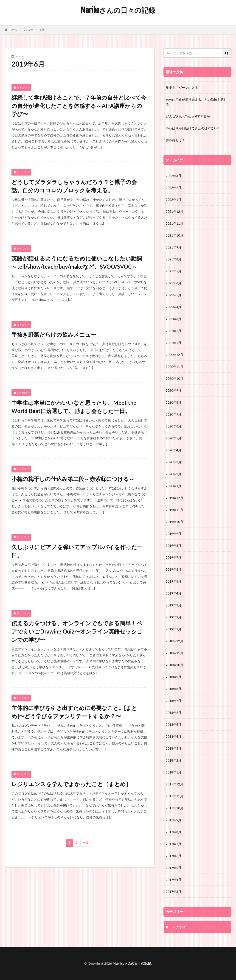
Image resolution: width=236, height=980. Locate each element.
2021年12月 (174, 211)
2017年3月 (174, 892)
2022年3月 (174, 176)
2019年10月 (174, 522)
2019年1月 (174, 629)
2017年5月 (174, 868)
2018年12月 (174, 641)
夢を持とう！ (175, 140)
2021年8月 (174, 259)
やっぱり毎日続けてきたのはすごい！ (193, 128)
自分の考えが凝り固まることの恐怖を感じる (196, 102)
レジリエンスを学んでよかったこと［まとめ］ (71, 784)
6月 (42, 30)
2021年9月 (174, 247)
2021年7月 (174, 271)
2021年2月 (174, 331)
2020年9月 (174, 390)
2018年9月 (174, 677)
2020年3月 (174, 462)
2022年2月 (174, 188)
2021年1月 (174, 343)
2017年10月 (174, 808)
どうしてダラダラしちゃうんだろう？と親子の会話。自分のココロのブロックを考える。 (74, 186)
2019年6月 (174, 569)
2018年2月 (174, 760)
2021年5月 (174, 295)
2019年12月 (174, 498)
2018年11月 (174, 653)
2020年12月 (174, 355)
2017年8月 (174, 832)
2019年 (28, 30)
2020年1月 (174, 486)
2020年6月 (174, 426)
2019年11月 (174, 510)
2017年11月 (174, 796)
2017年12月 (174, 784)
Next (86, 843)
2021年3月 (174, 319)
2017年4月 (174, 880)
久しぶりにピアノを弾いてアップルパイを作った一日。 (77, 551)
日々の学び (23, 88)
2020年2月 (174, 474)
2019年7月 (174, 557)
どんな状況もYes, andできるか (188, 116)
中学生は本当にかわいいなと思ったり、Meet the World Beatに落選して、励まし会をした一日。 (74, 407)
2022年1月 (174, 200)
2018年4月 (174, 736)
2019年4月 (174, 593)
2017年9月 (174, 820)
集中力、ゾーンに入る (182, 88)
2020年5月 (174, 438)
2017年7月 (174, 844)
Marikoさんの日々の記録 (118, 10)
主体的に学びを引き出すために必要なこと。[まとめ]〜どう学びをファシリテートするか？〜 (74, 712)
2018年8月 (174, 689)
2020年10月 (174, 378)
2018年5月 (174, 725)
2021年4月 (174, 307)
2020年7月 (174, 414)
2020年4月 (174, 450)
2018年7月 (174, 701)
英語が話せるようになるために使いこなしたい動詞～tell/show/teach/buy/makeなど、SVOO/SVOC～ (77, 262)
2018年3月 (174, 748)
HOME (13, 30)
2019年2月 (174, 617)
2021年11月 (174, 223)
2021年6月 (174, 283)
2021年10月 (174, 235)
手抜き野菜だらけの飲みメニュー (54, 334)
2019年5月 (174, 581)
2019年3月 (174, 605)
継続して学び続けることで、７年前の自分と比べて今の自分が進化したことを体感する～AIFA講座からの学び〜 (79, 106)
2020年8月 (174, 402)
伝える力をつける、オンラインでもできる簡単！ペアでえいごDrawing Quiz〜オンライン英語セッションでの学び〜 (77, 631)
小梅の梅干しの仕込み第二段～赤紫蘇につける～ (73, 479)
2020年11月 (174, 367)
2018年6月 (174, 713)
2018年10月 (174, 665)
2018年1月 (174, 772)
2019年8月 (174, 546)
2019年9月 (174, 534)
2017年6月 (174, 856)
